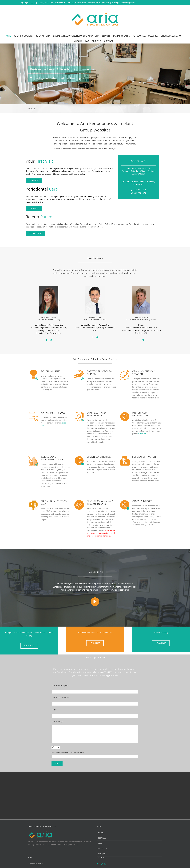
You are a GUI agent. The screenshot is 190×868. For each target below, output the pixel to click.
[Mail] (105, 864)
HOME (101, 833)
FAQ (100, 843)
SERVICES (102, 838)
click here (142, 434)
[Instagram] (102, 864)
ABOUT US (103, 848)
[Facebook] (98, 864)
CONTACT (102, 854)
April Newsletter (36, 864)
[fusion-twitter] (51, 340)
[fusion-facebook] (47, 340)
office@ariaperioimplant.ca (124, 3)
